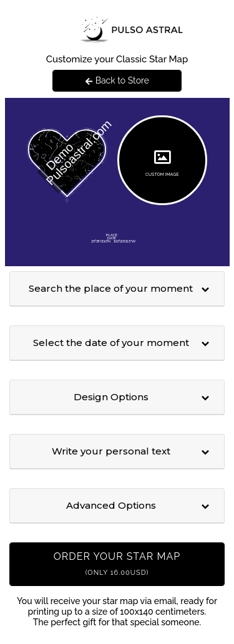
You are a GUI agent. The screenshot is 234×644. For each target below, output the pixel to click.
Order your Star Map (117, 564)
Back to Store (117, 80)
